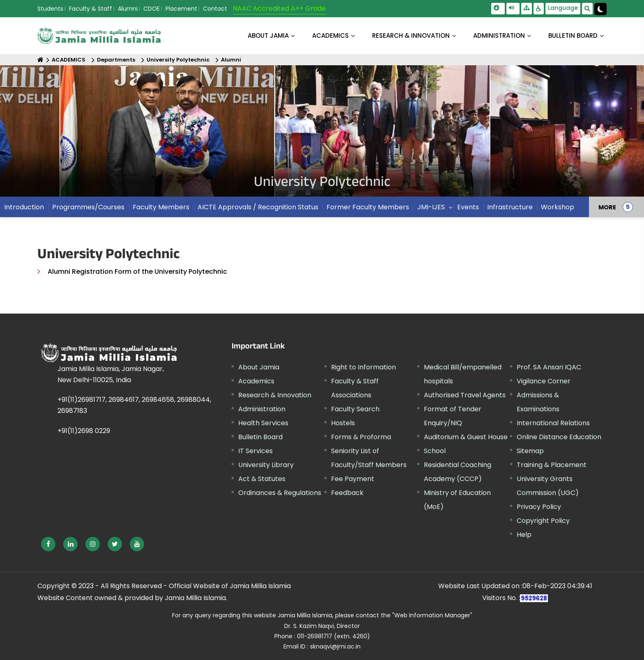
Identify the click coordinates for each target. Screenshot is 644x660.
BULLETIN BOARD (573, 36)
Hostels (343, 423)
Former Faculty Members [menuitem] (368, 207)
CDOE (152, 9)
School (435, 451)
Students (50, 9)
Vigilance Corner (544, 381)
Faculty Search (355, 409)
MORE (607, 207)
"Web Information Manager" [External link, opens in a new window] (432, 615)
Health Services (263, 423)
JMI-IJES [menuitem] (431, 207)
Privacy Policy (539, 507)
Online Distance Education (559, 437)
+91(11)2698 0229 (84, 431)
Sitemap (530, 451)
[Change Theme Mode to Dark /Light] (600, 9)
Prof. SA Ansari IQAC (549, 367)
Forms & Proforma (361, 437)
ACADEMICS (330, 36)
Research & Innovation (275, 395)
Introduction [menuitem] (24, 207)
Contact (215, 9)
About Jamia (268, 36)
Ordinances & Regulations (280, 493)
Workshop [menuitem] (558, 207)
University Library (266, 465)
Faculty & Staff (91, 9)
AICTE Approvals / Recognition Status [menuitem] (258, 207)
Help (524, 535)
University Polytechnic (178, 60)
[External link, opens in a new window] (48, 544)
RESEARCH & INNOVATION (411, 36)
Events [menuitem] (468, 207)
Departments (116, 60)
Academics (256, 381)
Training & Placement (552, 465)
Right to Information (363, 367)
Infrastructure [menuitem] (510, 207)
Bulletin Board (260, 437)
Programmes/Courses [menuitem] (88, 207)
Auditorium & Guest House (466, 437)
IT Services (255, 451)
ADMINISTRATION (499, 36)
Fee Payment (353, 479)
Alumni (128, 9)
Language (563, 8)
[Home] (40, 60)
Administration (262, 409)
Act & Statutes (262, 479)
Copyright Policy (543, 521)
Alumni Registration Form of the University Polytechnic (137, 272)
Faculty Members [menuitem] (161, 207)
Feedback (347, 493)
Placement (181, 9)
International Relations (553, 423)
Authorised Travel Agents (465, 395)
